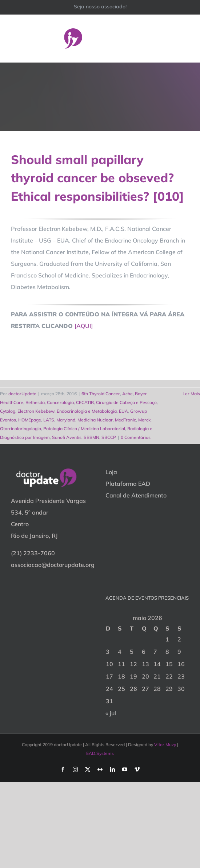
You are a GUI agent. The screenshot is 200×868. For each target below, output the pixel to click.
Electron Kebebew (36, 411)
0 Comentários (136, 437)
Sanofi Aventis (67, 437)
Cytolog (8, 411)
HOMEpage (30, 420)
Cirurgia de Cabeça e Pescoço (126, 402)
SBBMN (91, 437)
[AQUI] (84, 326)
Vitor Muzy (165, 745)
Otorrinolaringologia (21, 429)
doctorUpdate (22, 394)
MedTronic (125, 420)
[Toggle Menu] (184, 38)
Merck (144, 420)
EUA (123, 411)
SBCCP (109, 437)
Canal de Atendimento (136, 495)
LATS (49, 420)
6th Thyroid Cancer (101, 394)
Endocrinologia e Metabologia (87, 411)
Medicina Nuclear (95, 420)
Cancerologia (60, 402)
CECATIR (85, 402)
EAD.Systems (100, 753)
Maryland (66, 420)
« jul (111, 713)
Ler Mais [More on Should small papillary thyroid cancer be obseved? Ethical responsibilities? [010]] (191, 394)
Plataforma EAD (128, 484)
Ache (127, 394)
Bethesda (35, 402)
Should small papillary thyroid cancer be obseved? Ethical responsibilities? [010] (97, 178)
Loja (111, 472)
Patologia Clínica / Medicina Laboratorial (84, 429)
